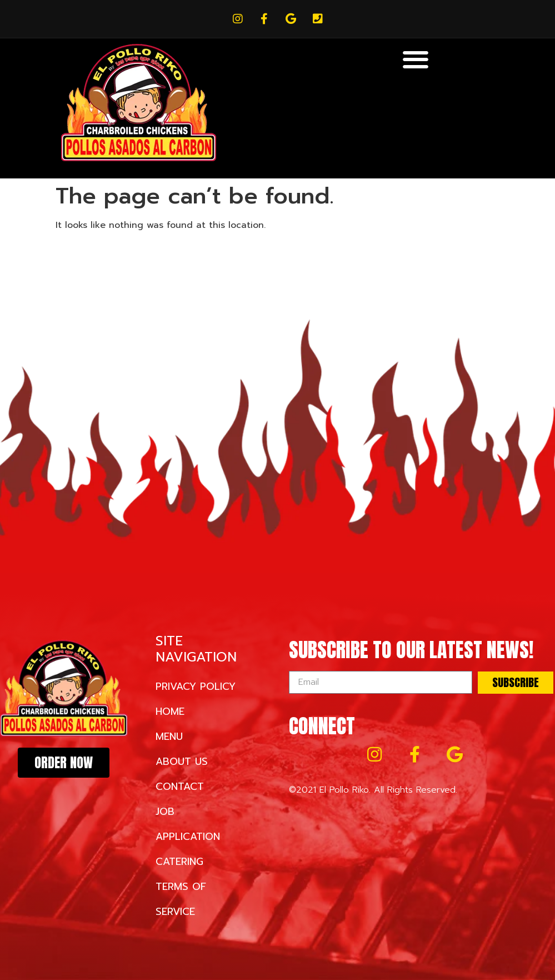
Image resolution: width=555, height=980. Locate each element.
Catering (179, 862)
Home (170, 712)
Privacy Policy (196, 687)
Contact (180, 787)
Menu (169, 737)
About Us (182, 762)
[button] (416, 59)
